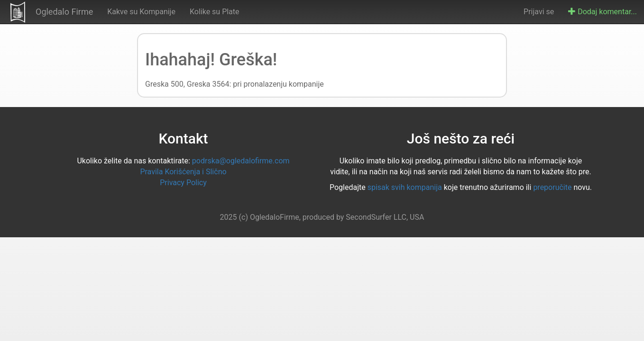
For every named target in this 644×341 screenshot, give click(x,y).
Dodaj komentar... (603, 12)
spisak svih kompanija (405, 187)
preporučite (552, 187)
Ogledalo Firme (64, 12)
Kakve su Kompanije (141, 12)
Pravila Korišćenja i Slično (183, 172)
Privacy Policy (183, 183)
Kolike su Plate (215, 12)
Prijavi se (539, 12)
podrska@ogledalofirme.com (241, 161)
